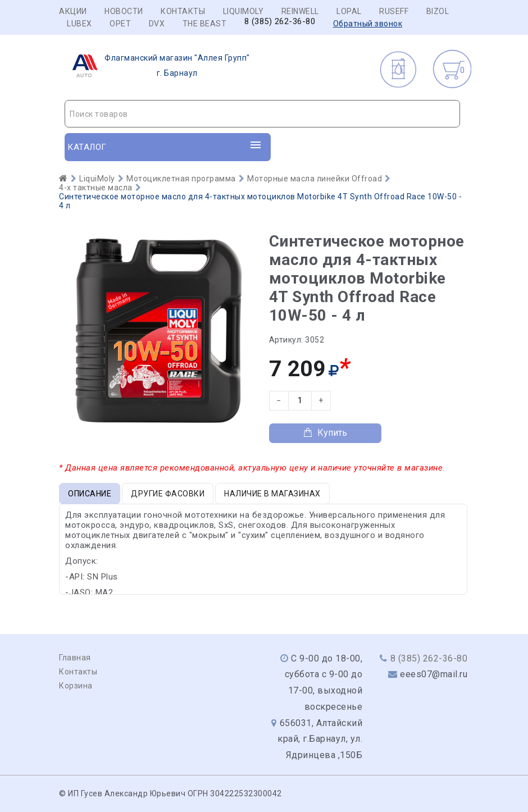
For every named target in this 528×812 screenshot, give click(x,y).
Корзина (76, 686)
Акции (73, 11)
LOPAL (349, 11)
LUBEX (79, 24)
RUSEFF (394, 11)
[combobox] (262, 114)
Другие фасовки (168, 494)
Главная (75, 658)
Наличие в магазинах (272, 494)
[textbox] (262, 114)
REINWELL (300, 11)
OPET (120, 24)
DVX (157, 24)
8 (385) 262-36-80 (280, 22)
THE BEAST (205, 24)
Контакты (183, 11)
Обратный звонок (368, 24)
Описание (90, 494)
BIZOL (438, 11)
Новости (124, 11)
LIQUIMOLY (243, 11)
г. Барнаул (158, 66)
